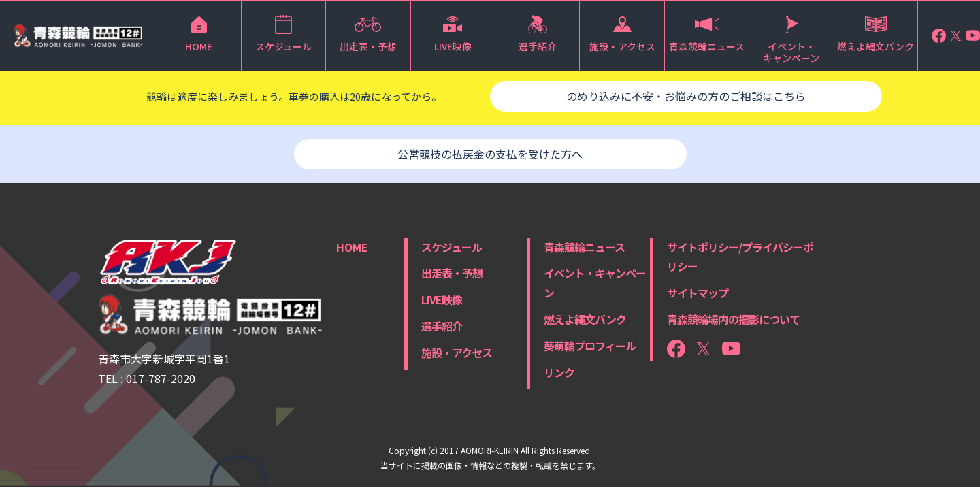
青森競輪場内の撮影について (733, 319)
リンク (559, 372)
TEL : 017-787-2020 (147, 378)
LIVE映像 (442, 299)
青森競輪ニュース (584, 247)
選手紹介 (442, 326)
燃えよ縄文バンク (585, 319)
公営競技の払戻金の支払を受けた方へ (490, 154)
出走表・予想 (452, 273)
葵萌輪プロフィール (590, 346)
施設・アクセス (457, 353)
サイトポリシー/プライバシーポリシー (740, 257)
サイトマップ (698, 293)
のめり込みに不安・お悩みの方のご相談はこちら (686, 96)
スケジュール (452, 247)
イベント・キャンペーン (595, 283)
